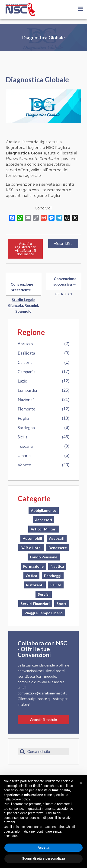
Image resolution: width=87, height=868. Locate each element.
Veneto (24, 465)
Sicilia (23, 437)
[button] (81, 783)
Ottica (31, 576)
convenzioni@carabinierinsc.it (42, 693)
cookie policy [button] (21, 799)
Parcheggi (53, 576)
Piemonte (26, 409)
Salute (56, 585)
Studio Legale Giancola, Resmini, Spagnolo (23, 305)
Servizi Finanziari (35, 603)
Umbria (24, 455)
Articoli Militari (44, 529)
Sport (62, 603)
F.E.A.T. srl (63, 294)
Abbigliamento (44, 510)
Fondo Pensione (44, 557)
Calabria (25, 362)
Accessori (43, 520)
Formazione (33, 566)
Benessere (58, 548)
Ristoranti (35, 585)
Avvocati (57, 538)
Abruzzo (25, 344)
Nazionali (26, 400)
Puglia (23, 418)
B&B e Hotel (31, 548)
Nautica (57, 566)
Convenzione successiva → (65, 281)
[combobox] (43, 752)
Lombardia (27, 390)
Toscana (25, 446)
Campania (27, 372)
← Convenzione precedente (22, 284)
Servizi (44, 594)
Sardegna (26, 427)
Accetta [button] (43, 847)
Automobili (32, 538)
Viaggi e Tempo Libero (43, 613)
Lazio (22, 381)
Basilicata (26, 353)
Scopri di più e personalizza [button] (43, 858)
